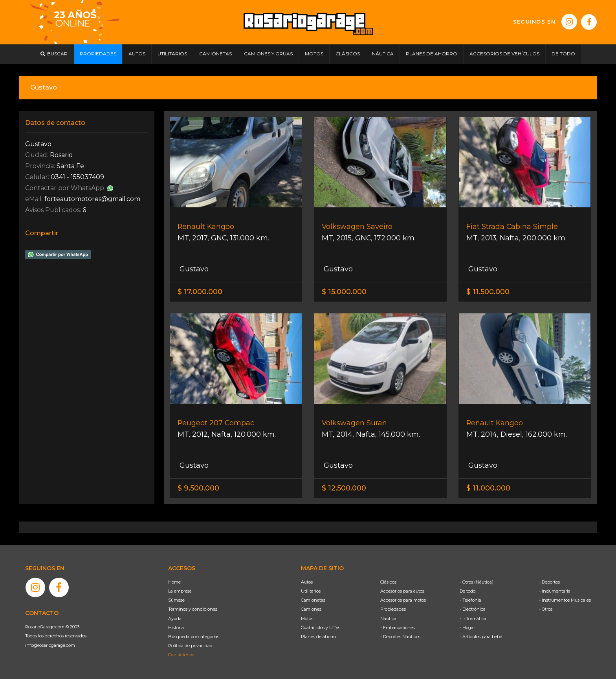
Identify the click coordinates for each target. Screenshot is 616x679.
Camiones (311, 609)
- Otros (546, 609)
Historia (176, 628)
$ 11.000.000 (488, 488)
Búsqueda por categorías (194, 637)
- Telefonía (470, 600)
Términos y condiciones (193, 609)
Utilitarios (311, 591)
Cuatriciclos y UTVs (321, 628)
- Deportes (549, 582)
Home (174, 582)
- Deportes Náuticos (400, 637)
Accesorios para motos (403, 600)
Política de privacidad (190, 646)
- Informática (473, 619)
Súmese (176, 600)
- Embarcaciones (398, 628)
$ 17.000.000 (200, 292)
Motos (307, 619)
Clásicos (388, 582)
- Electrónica (473, 609)
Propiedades (393, 609)
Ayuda (175, 619)
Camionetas (313, 600)
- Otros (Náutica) (477, 582)
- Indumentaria (555, 591)
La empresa (180, 591)
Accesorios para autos (402, 591)
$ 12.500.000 (344, 488)
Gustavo (193, 269)
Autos (307, 582)
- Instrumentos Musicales (565, 600)
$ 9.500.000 (198, 488)
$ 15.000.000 (344, 292)
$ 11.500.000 (488, 292)
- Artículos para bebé (481, 637)
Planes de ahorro (318, 637)
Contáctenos (181, 655)
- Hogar (467, 628)
